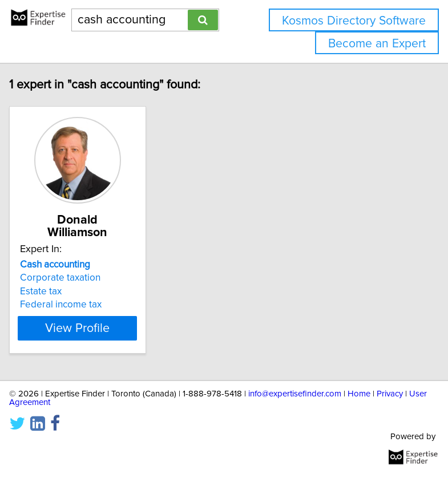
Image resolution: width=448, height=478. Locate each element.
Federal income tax (62, 305)
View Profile (78, 328)
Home (359, 394)
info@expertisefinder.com (295, 394)
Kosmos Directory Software (354, 21)
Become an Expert (377, 44)
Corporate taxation (61, 278)
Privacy (390, 394)
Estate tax (42, 291)
